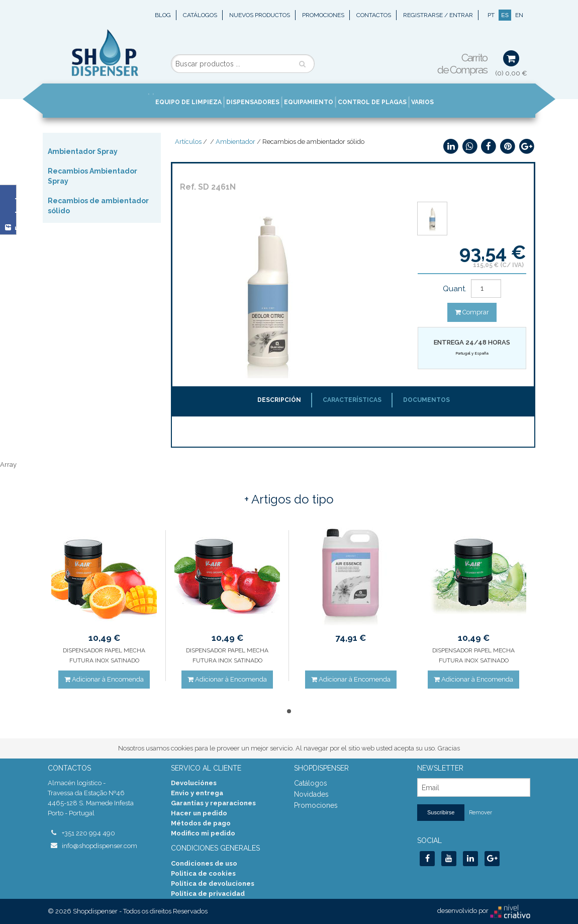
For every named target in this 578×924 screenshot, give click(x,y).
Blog (163, 15)
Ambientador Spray (83, 151)
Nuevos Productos (260, 15)
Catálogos (200, 15)
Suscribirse (441, 812)
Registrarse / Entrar (438, 15)
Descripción (279, 400)
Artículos (188, 142)
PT (491, 15)
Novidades (311, 794)
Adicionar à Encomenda (104, 679)
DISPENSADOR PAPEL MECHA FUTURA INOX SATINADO (104, 655)
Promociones (323, 15)
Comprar (472, 312)
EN (519, 15)
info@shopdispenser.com (100, 846)
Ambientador (235, 142)
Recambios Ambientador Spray (92, 176)
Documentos (426, 400)
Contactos (374, 15)
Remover (480, 813)
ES (505, 15)
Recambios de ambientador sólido (98, 206)
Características (352, 400)
